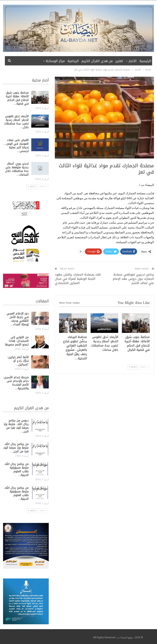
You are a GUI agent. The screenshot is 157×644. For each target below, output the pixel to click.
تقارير (119, 61)
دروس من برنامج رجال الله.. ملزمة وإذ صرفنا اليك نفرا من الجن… (16, 426)
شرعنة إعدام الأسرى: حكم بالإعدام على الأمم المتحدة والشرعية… (16, 383)
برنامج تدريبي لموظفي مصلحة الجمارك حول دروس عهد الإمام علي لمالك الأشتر (133, 279)
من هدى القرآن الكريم (97, 61)
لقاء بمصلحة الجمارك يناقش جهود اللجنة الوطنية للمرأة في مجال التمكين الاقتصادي (78, 279)
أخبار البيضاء (79, 316)
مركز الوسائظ (55, 61)
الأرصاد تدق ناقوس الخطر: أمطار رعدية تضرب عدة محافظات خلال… (16, 122)
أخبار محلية (143, 316)
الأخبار (133, 61)
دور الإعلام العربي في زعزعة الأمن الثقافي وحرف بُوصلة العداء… (18, 319)
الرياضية (73, 61)
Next (133, 367)
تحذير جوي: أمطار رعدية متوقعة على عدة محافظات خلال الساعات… (17, 169)
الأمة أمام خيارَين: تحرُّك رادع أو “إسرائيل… (18, 361)
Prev (144, 367)
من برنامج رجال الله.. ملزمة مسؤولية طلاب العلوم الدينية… (16, 470)
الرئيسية (145, 61)
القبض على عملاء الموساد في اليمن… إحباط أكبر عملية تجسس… (16, 146)
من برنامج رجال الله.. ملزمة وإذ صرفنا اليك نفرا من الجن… (16, 448)
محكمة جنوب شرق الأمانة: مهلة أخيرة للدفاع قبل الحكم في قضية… (17, 98)
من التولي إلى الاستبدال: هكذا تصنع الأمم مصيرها (17, 341)
